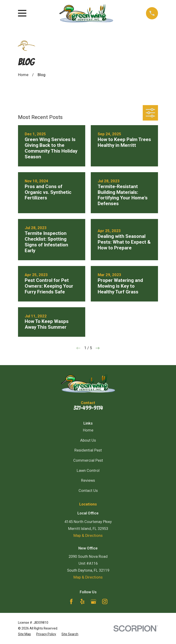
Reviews (88, 480)
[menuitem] (24, 634)
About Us (88, 440)
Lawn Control (88, 471)
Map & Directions (88, 536)
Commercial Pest (88, 460)
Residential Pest (88, 450)
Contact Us (88, 491)
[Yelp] (82, 601)
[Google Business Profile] (93, 601)
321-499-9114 (88, 408)
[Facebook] (71, 601)
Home (88, 430)
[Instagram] (105, 601)
